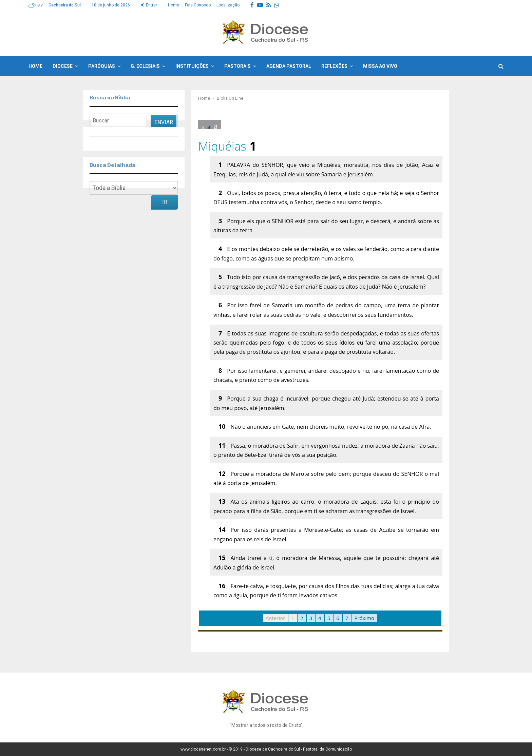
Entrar (149, 5)
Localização (228, 5)
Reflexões (334, 66)
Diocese (63, 66)
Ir (165, 202)
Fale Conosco (198, 5)
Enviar (164, 122)
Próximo (364, 618)
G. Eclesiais (145, 66)
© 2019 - (237, 749)
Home (174, 5)
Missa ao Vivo (380, 66)
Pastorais (237, 66)
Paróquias (102, 66)
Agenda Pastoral (289, 66)
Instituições (192, 66)
